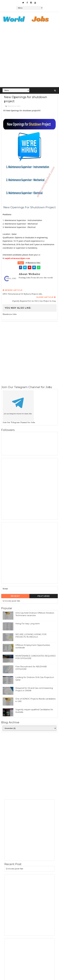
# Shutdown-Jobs (33, 263)
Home (5, 589)
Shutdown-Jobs (14, 106)
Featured (44, 596)
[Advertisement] (29, 57)
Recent (15, 596)
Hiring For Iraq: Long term (28, 624)
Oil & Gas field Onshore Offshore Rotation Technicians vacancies (35, 614)
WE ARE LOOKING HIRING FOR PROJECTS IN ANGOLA (31, 636)
